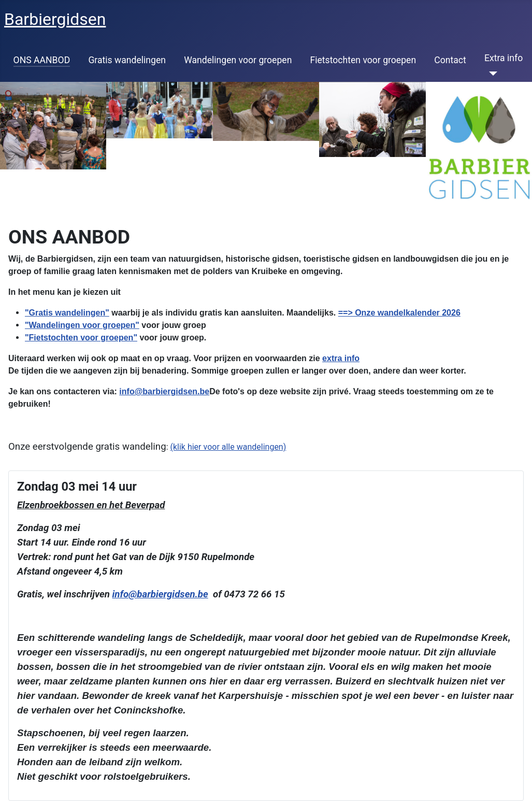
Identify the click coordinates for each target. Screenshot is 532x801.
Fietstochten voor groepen (363, 60)
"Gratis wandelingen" (67, 313)
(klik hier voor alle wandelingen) (228, 447)
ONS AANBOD (42, 60)
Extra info (504, 58)
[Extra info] (491, 74)
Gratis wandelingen (127, 60)
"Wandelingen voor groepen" (82, 325)
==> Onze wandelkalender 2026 (399, 313)
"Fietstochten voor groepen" (81, 338)
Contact (450, 60)
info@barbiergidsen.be (164, 391)
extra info (341, 358)
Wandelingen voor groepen (238, 60)
